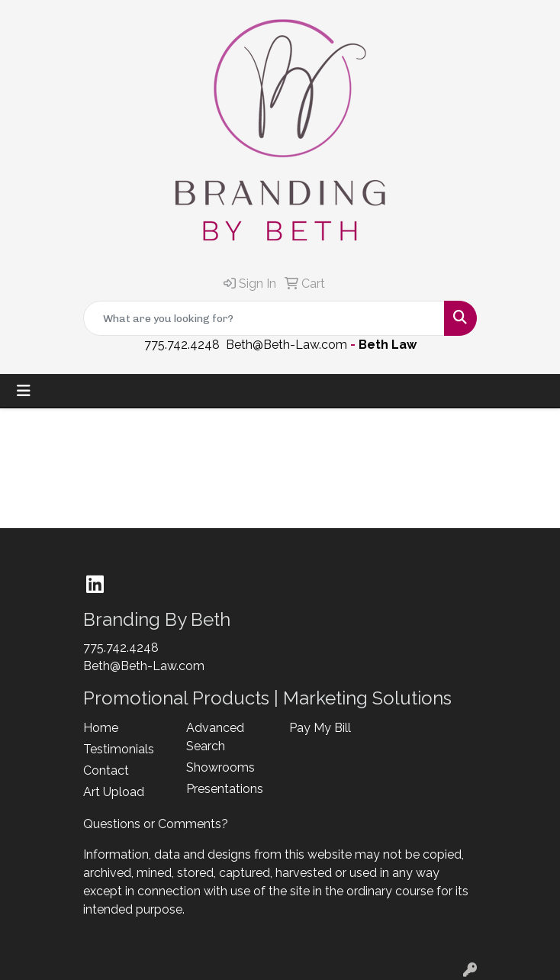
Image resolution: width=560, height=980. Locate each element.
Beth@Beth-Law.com (286, 345)
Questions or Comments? (156, 824)
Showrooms (220, 767)
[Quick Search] (264, 318)
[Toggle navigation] (24, 391)
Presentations (225, 789)
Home (101, 728)
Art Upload (114, 792)
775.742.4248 (182, 345)
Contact (106, 770)
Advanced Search (215, 737)
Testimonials (119, 749)
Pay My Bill (320, 728)
